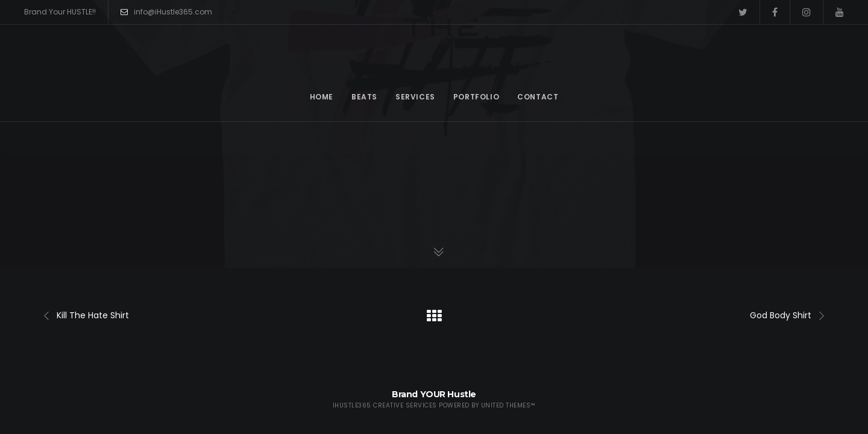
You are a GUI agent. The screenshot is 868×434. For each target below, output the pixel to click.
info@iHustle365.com (166, 12)
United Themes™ (508, 405)
